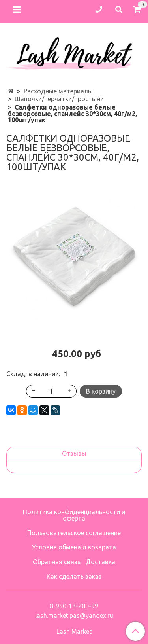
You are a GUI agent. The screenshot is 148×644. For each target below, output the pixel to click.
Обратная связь (57, 562)
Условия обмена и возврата (74, 547)
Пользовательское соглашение (74, 533)
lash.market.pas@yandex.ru (74, 616)
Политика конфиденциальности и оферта (74, 515)
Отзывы (74, 453)
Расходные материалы (58, 91)
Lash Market (74, 631)
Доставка (100, 562)
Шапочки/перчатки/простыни (59, 99)
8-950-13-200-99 (74, 606)
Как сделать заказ (74, 576)
